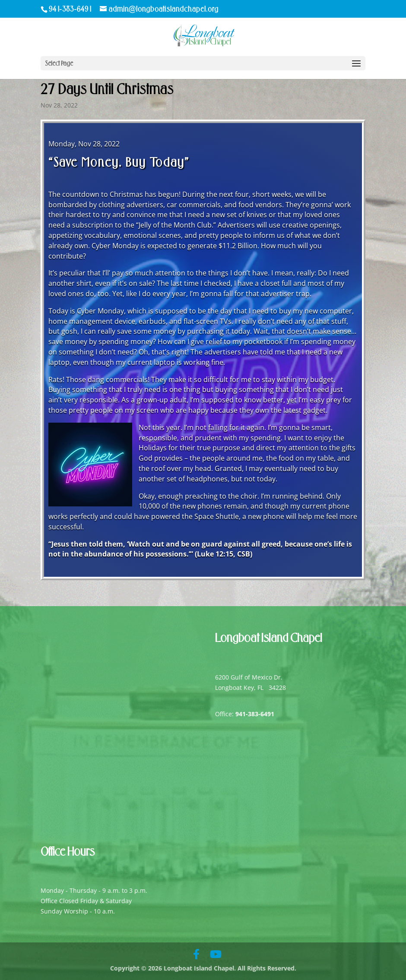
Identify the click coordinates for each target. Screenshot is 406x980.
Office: (245, 714)
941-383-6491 (71, 9)
